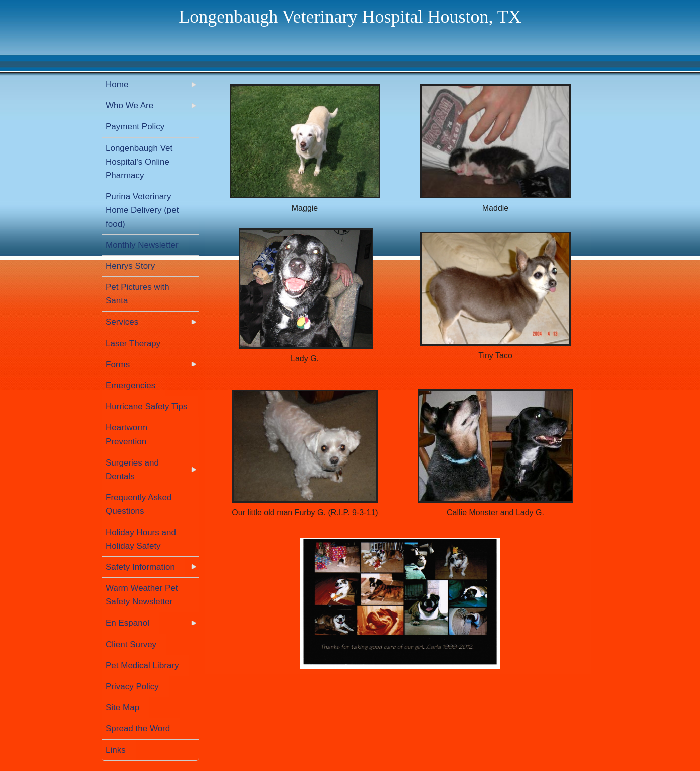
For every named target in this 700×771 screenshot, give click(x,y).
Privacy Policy (132, 686)
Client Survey (131, 644)
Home (117, 85)
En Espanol (128, 623)
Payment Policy (135, 127)
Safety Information (140, 567)
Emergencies (131, 385)
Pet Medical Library (142, 665)
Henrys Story (130, 266)
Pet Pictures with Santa (138, 294)
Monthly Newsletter (142, 245)
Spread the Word (138, 729)
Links (116, 750)
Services (122, 322)
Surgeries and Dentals (132, 470)
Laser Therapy (133, 343)
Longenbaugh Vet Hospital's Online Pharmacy (139, 162)
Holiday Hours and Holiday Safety (141, 539)
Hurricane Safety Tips (147, 407)
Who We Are (130, 106)
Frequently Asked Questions (139, 504)
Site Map (123, 708)
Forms (118, 364)
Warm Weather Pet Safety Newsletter (142, 595)
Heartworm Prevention (127, 434)
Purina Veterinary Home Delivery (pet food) (142, 210)
